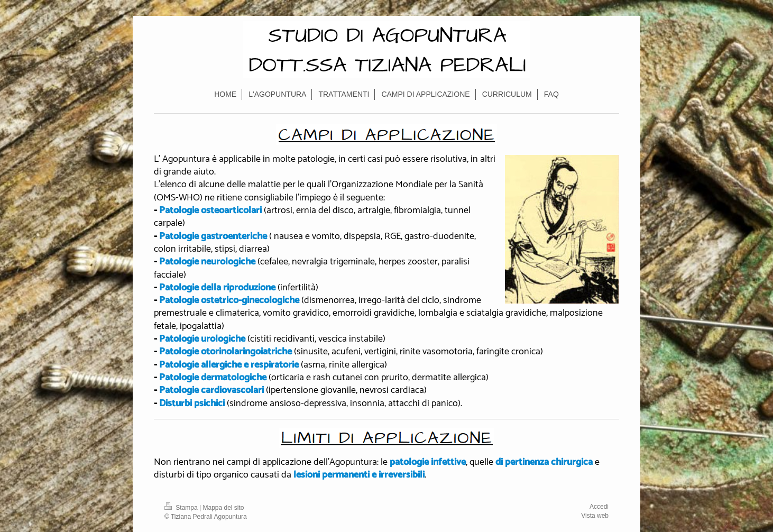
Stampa (182, 508)
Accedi (599, 507)
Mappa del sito (224, 508)
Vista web (595, 516)
